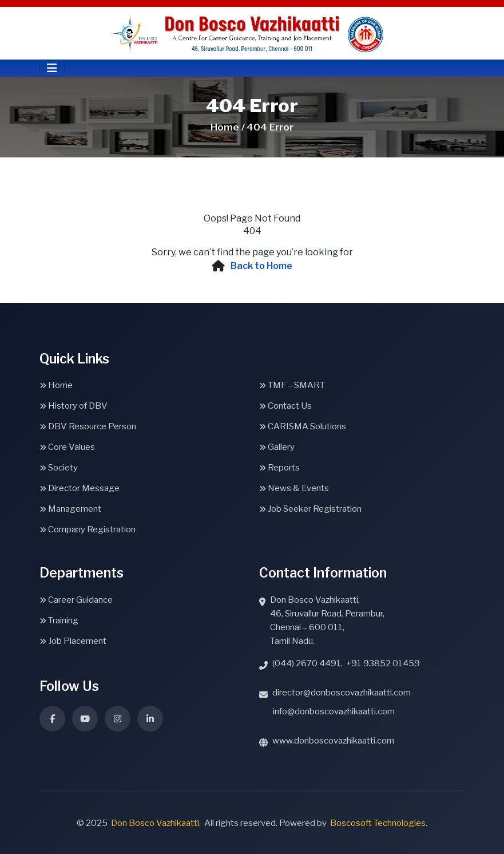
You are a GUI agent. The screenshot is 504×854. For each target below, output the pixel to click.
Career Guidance (76, 600)
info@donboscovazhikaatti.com (334, 711)
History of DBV (74, 406)
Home (56, 385)
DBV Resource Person (88, 426)
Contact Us (285, 406)
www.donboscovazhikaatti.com (333, 741)
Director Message (80, 488)
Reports (279, 468)
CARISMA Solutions (303, 426)
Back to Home (261, 266)
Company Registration (88, 529)
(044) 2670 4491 (307, 663)
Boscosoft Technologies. (379, 823)
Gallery (277, 447)
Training (59, 620)
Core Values (67, 447)
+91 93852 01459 (383, 663)
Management (70, 509)
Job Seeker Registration (310, 509)
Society (59, 468)
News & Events (294, 488)
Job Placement (73, 641)
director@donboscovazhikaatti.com (342, 693)
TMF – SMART (292, 385)
